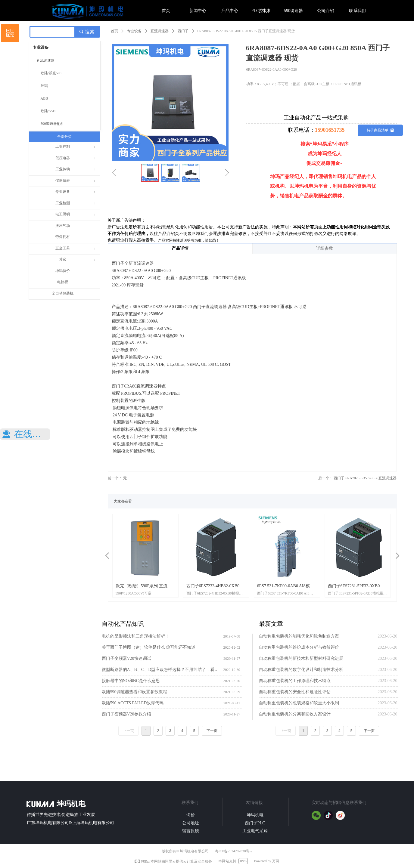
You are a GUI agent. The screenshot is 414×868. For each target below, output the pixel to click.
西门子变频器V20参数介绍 (126, 714)
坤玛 (44, 86)
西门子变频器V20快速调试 (126, 658)
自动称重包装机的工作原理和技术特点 (295, 681)
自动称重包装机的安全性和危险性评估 (295, 692)
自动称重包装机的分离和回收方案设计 (295, 714)
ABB (44, 98)
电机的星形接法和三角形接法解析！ (135, 636)
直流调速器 (160, 31)
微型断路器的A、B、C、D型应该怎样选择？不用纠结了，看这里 (161, 670)
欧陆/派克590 (51, 73)
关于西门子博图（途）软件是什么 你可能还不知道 (149, 647)
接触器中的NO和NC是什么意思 (131, 681)
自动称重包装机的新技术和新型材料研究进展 (301, 658)
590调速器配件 (52, 124)
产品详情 (180, 248)
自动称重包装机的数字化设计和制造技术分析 (301, 670)
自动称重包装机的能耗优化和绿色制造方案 (299, 636)
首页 (114, 31)
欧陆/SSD (48, 111)
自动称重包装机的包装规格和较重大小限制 (299, 703)
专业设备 (134, 31)
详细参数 (325, 248)
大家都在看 (123, 501)
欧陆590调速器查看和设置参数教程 (134, 692)
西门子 (183, 31)
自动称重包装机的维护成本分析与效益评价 (299, 647)
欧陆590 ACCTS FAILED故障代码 (133, 703)
